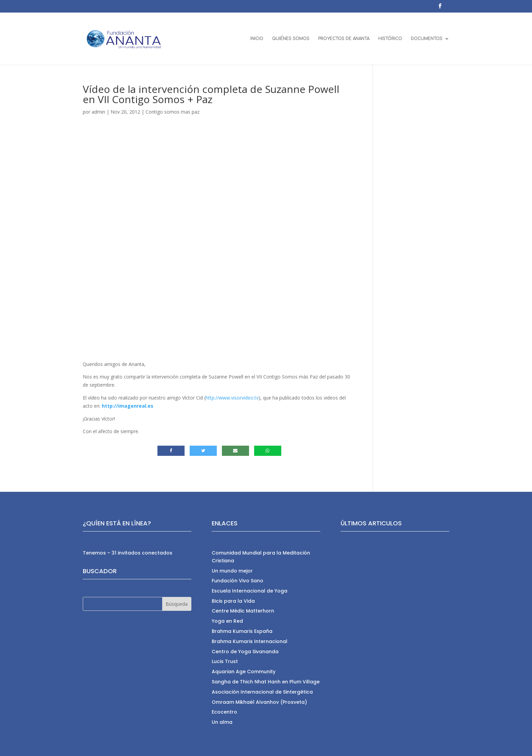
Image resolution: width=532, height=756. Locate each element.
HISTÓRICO (390, 39)
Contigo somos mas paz (173, 112)
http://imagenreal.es (128, 406)
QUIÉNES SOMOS (291, 39)
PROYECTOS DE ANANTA (344, 39)
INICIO (257, 39)
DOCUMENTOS (427, 39)
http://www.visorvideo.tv (232, 398)
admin (98, 112)
